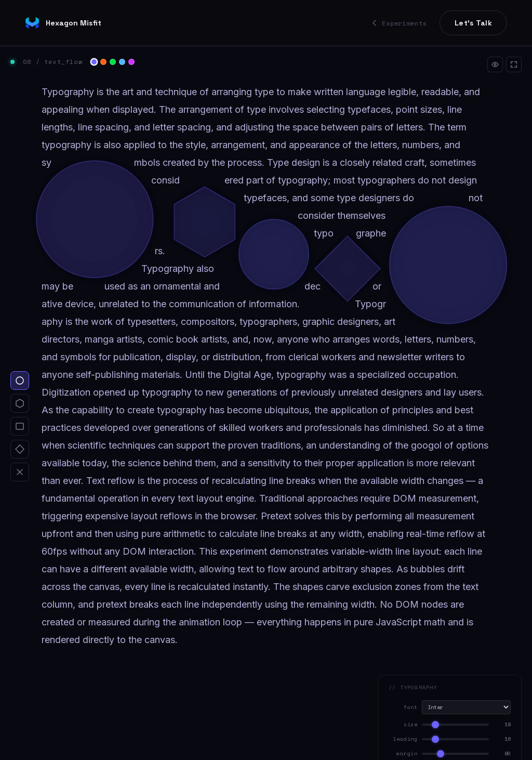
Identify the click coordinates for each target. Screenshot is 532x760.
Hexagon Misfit (63, 23)
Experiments (400, 23)
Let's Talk (473, 23)
